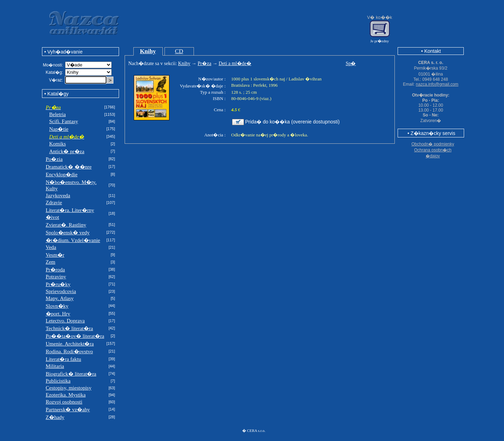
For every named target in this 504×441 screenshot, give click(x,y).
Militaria (55, 366)
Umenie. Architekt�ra (70, 344)
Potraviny (56, 277)
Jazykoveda (58, 195)
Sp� (351, 63)
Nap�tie (59, 129)
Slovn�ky (57, 306)
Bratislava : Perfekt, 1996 (255, 85)
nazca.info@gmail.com (437, 84)
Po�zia (54, 159)
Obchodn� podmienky (433, 144)
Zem (51, 262)
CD (179, 51)
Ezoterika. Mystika (66, 395)
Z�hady (55, 417)
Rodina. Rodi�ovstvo (69, 351)
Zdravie (54, 202)
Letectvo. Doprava (65, 321)
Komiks (58, 144)
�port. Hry (58, 314)
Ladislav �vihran (305, 79)
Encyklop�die (62, 175)
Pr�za (205, 63)
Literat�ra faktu (64, 359)
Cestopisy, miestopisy (69, 388)
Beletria (58, 114)
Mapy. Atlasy (60, 298)
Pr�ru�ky (58, 284)
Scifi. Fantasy (64, 121)
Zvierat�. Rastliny (66, 225)
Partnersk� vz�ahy (68, 410)
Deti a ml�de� (235, 63)
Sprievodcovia (61, 291)
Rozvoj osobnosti (64, 402)
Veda (51, 247)
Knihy (148, 51)
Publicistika (58, 381)
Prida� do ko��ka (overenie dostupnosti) (293, 122)
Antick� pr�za (67, 151)
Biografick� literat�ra (71, 374)
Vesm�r (55, 255)
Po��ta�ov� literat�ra (75, 336)
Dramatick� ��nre (69, 167)
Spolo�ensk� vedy (68, 233)
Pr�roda (55, 270)
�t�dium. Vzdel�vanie (73, 240)
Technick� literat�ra (69, 328)
